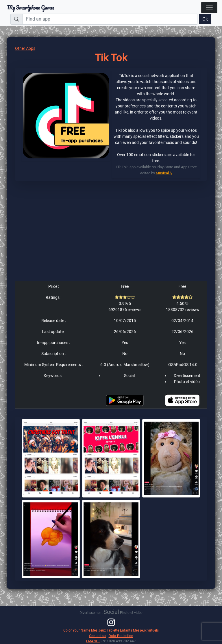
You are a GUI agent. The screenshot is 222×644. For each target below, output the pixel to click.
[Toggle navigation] (209, 8)
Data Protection (121, 636)
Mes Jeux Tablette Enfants (112, 630)
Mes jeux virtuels (146, 630)
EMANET (93, 641)
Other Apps (25, 48)
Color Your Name (77, 630)
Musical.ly (164, 173)
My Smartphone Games (30, 8)
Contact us (98, 636)
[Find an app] (110, 19)
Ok (205, 19)
